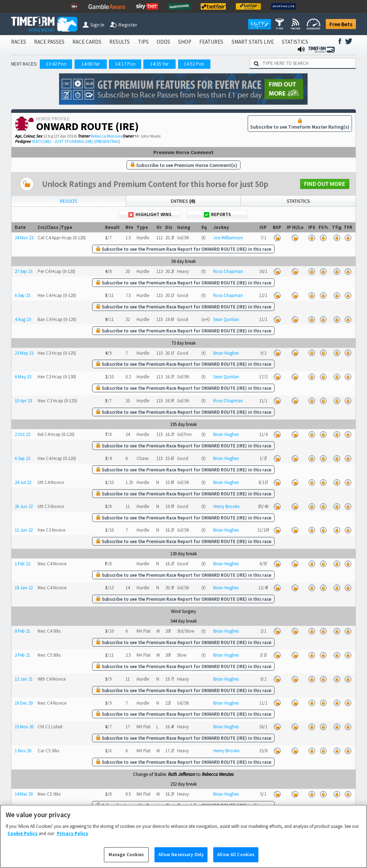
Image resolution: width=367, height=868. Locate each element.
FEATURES (211, 42)
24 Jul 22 (23, 482)
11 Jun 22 (24, 530)
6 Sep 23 (22, 295)
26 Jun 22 (24, 506)
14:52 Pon (194, 64)
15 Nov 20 (24, 727)
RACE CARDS (87, 42)
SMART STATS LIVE (253, 42)
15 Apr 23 (23, 401)
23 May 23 (24, 353)
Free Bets (341, 24)
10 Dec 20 (24, 703)
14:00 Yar (91, 64)
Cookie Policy (23, 842)
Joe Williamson (228, 238)
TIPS (143, 42)
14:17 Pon (125, 64)
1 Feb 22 (22, 564)
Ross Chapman (228, 271)
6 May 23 (23, 377)
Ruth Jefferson (182, 774)
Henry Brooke (226, 506)
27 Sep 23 (23, 271)
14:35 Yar (159, 64)
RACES (19, 42)
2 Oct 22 (22, 434)
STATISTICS (295, 42)
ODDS (163, 42)
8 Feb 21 (22, 631)
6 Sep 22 (22, 458)
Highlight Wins (150, 214)
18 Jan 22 (24, 588)
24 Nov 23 (24, 238)
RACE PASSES (49, 42)
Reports (217, 214)
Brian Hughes (226, 353)
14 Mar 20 (24, 794)
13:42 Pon (56, 64)
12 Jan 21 (24, 679)
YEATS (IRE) (41, 141)
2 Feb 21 (22, 655)
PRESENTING (107, 141)
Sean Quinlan (226, 319)
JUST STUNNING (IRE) (74, 141)
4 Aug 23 (23, 319)
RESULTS (120, 42)
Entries (183, 201)
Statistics (298, 201)
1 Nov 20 (23, 751)
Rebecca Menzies (106, 136)
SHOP (185, 42)
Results (69, 201)
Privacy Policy (73, 842)
